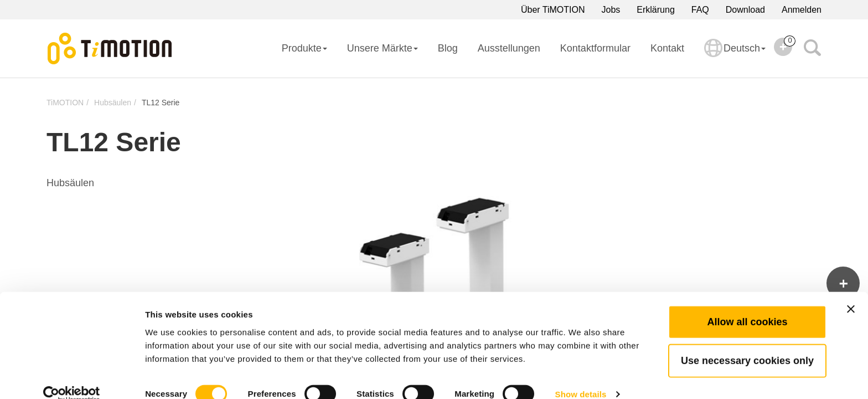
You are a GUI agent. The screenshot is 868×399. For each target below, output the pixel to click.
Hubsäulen (113, 103)
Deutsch (735, 55)
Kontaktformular (595, 48)
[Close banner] (851, 291)
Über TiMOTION (553, 10)
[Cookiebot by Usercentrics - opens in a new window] (72, 377)
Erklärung (655, 10)
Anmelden (802, 10)
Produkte (304, 48)
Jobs (611, 10)
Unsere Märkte (383, 48)
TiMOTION (65, 103)
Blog (448, 48)
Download (745, 10)
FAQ (700, 10)
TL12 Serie (161, 103)
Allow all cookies (747, 304)
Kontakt (667, 48)
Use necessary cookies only (747, 343)
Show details (581, 377)
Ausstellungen (509, 48)
